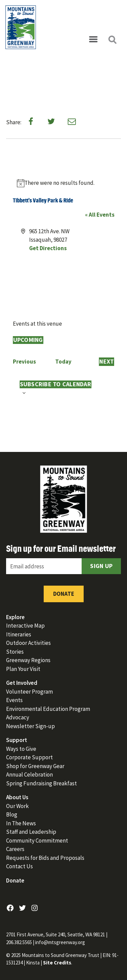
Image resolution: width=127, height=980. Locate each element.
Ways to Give (21, 749)
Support (17, 740)
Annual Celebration (29, 775)
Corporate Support (29, 757)
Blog (12, 814)
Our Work (17, 806)
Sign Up (101, 566)
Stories (15, 652)
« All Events (100, 215)
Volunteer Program (29, 692)
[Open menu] (93, 40)
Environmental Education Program (48, 709)
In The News (21, 823)
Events (14, 700)
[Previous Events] (24, 362)
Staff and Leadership (31, 832)
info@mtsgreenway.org (60, 942)
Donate (64, 594)
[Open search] (112, 40)
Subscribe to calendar (56, 384)
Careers (15, 849)
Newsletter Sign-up (30, 726)
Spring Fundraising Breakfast (41, 783)
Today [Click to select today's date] (63, 362)
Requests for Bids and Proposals (45, 858)
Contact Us (19, 866)
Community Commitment (37, 841)
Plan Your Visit (23, 669)
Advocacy (18, 717)
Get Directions (48, 248)
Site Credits (57, 963)
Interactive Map (25, 626)
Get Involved (22, 683)
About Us (17, 797)
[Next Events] (107, 362)
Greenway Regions (28, 660)
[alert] (64, 183)
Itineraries (19, 634)
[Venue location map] (64, 278)
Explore (15, 617)
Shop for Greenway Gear (35, 766)
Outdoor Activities (28, 643)
